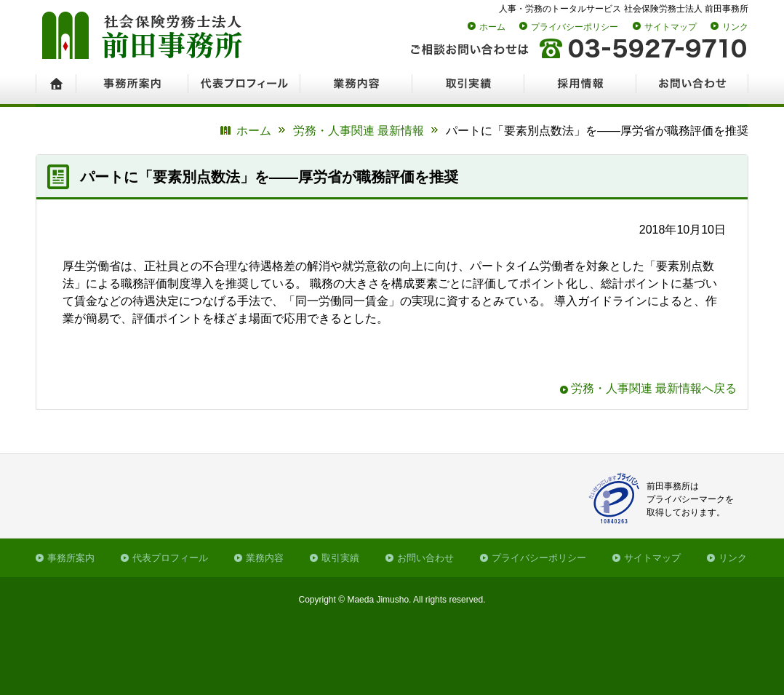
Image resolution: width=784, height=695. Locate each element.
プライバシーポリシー (575, 27)
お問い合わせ (425, 558)
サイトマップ (671, 27)
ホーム (492, 27)
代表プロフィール (170, 558)
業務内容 (265, 558)
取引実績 (340, 558)
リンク (735, 27)
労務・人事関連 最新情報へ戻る (654, 388)
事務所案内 (71, 558)
